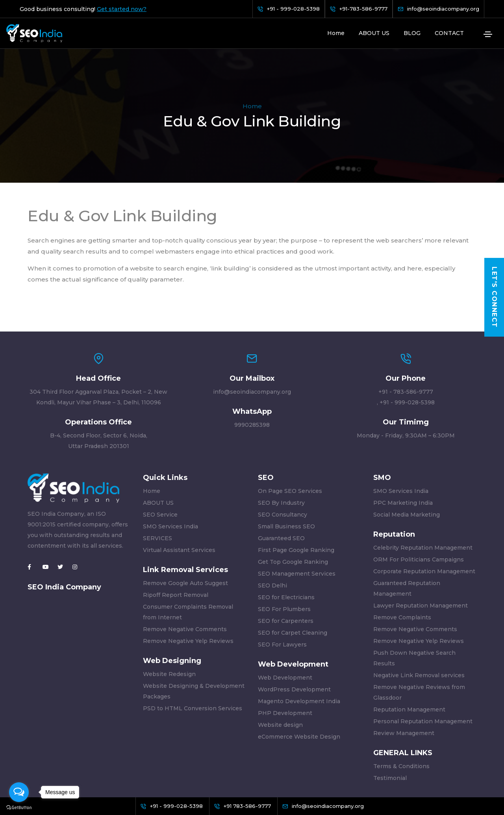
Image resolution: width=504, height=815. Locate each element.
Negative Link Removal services (419, 626)
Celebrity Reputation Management (423, 499)
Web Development (285, 629)
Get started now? (122, 9)
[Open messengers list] (19, 792)
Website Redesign (169, 625)
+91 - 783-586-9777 (406, 343)
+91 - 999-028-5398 (407, 354)
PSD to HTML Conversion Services (193, 659)
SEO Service (160, 466)
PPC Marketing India (403, 454)
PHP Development (285, 664)
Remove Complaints (402, 569)
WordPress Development (294, 641)
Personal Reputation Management (423, 672)
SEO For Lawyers (282, 596)
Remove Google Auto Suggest (185, 534)
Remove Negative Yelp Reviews (188, 592)
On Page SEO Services (290, 442)
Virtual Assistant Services (179, 501)
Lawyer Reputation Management (421, 557)
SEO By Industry (281, 454)
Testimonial (390, 729)
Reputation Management (409, 661)
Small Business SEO (286, 478)
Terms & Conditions (401, 717)
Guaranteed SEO (281, 489)
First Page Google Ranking (296, 501)
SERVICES (157, 489)
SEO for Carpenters (286, 572)
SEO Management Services (297, 525)
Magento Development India (299, 652)
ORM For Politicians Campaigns (419, 511)
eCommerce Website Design (299, 688)
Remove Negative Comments (185, 580)
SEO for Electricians (286, 548)
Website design (280, 676)
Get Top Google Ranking (293, 513)
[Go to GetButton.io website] (19, 807)
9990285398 (252, 376)
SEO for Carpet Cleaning (293, 584)
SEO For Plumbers (284, 560)
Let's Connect (494, 297)
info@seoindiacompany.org (252, 343)
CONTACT (449, 33)
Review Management (404, 684)
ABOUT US (374, 33)
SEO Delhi (272, 537)
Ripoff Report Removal (176, 546)
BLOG (412, 33)
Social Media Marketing (407, 466)
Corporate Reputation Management (424, 522)
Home (336, 33)
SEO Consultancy (283, 466)
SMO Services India (170, 478)
